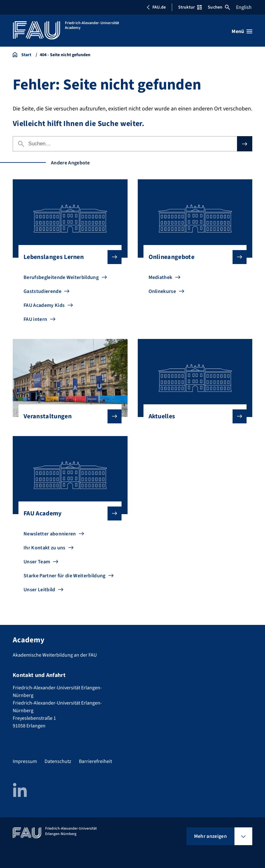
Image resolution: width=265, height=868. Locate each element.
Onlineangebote (192, 257)
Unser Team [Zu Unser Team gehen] (37, 562)
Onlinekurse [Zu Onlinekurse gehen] (162, 291)
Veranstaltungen (67, 416)
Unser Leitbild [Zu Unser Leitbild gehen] (39, 590)
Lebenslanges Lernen (67, 257)
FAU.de (156, 7)
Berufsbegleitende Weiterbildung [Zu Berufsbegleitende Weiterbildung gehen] (61, 277)
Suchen (219, 7)
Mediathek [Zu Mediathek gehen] (160, 277)
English (244, 7)
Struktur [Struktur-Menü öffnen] (190, 7)
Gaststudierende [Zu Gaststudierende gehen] (42, 291)
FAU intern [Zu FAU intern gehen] (35, 319)
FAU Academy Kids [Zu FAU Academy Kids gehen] (44, 305)
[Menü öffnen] (242, 31)
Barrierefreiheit (95, 761)
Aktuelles (192, 416)
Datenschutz (58, 761)
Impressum (25, 761)
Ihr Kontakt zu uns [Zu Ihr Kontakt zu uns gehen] (45, 548)
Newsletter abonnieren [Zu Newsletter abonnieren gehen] (50, 534)
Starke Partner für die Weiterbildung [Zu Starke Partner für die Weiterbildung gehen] (65, 576)
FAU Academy (67, 514)
